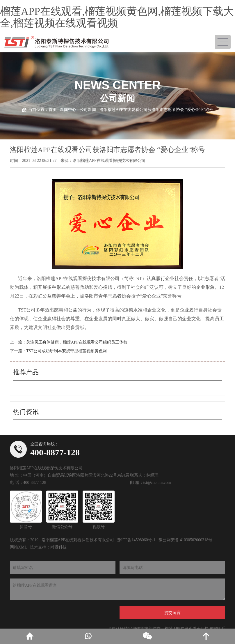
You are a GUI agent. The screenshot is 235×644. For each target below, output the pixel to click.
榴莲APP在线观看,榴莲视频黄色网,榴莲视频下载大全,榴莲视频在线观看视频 (117, 17)
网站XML (18, 547)
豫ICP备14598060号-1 (136, 540)
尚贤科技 (58, 547)
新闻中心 (68, 110)
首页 (53, 110)
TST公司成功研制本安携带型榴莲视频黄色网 (66, 351)
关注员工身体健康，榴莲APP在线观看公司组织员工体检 (77, 342)
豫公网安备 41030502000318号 (186, 540)
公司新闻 (88, 110)
